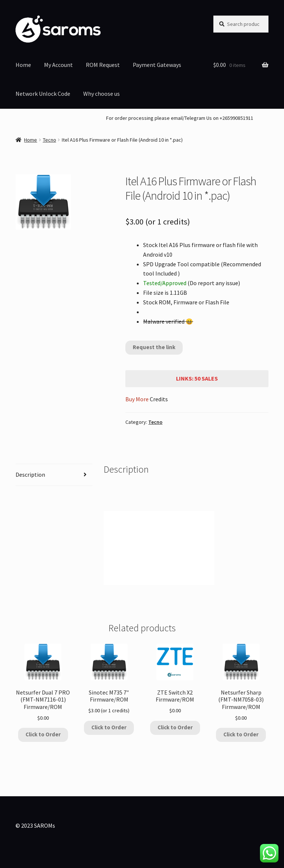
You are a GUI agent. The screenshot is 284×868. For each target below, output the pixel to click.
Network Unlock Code (43, 94)
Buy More (137, 399)
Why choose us (102, 94)
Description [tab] (30, 474)
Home (23, 65)
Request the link (154, 347)
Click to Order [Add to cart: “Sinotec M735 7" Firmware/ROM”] (109, 727)
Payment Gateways (157, 65)
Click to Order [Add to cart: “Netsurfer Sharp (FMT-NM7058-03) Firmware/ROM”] (241, 734)
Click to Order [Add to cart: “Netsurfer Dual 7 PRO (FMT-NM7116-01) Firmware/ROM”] (43, 734)
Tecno (50, 140)
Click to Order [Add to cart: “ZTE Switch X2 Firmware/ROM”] (175, 727)
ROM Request (103, 65)
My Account (58, 65)
